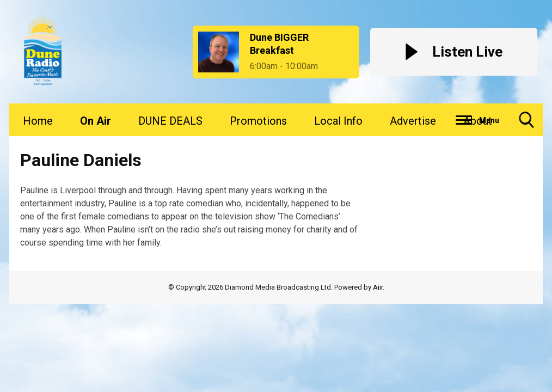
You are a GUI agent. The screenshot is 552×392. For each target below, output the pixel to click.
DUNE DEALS (170, 121)
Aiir (378, 287)
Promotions (258, 121)
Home (38, 121)
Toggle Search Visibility (526, 124)
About (478, 121)
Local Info (338, 121)
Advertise (413, 121)
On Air (96, 121)
